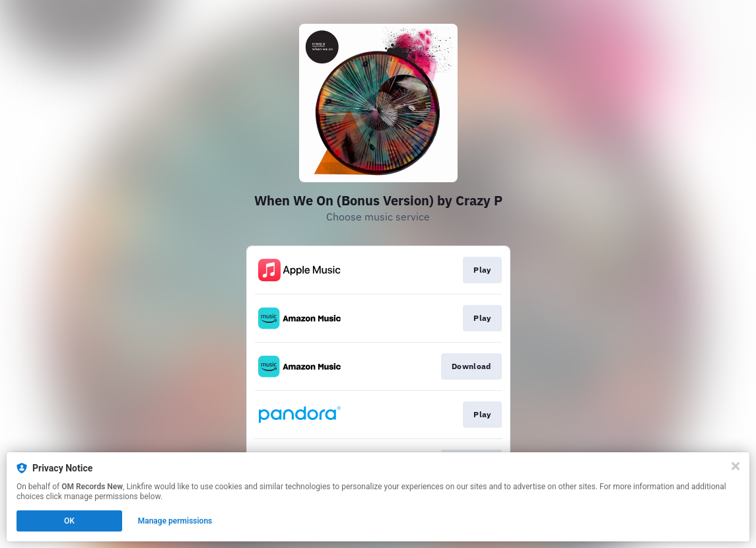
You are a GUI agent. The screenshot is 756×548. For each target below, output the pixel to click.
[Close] (736, 466)
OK (69, 521)
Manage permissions (175, 521)
